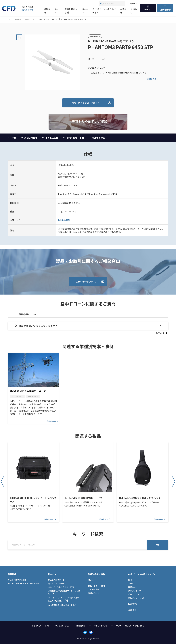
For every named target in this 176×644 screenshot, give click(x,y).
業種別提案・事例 (71, 11)
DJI (103, 59)
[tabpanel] (88, 328)
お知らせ (134, 11)
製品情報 (47, 11)
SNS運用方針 (80, 626)
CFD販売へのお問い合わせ (135, 626)
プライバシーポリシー (63, 626)
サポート (85, 11)
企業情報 (123, 11)
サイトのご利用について (98, 626)
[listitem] (161, 333)
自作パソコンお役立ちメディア (104, 11)
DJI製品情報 (64, 220)
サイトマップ (116, 626)
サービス (57, 11)
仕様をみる (153, 79)
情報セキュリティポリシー (42, 626)
